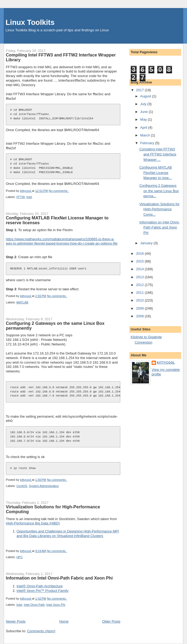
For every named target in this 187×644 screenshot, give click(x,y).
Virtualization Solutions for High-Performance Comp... (159, 209)
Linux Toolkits (30, 22)
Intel (29, 197)
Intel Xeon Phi (56, 605)
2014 (141, 269)
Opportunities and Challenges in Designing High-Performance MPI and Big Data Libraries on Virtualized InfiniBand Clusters (68, 534)
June (144, 112)
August (146, 96)
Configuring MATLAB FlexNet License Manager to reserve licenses (57, 220)
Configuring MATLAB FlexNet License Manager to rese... (156, 173)
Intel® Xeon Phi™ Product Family (43, 591)
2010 (141, 300)
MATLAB (22, 302)
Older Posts (111, 621)
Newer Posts (16, 621)
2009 (141, 308)
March (145, 135)
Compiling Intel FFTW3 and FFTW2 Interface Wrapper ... (158, 154)
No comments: (59, 191)
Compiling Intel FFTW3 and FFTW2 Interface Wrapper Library (61, 57)
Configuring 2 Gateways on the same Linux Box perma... (159, 191)
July (144, 104)
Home (64, 621)
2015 (141, 261)
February (148, 143)
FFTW (20, 197)
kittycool (166, 363)
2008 (141, 316)
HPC (20, 557)
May (144, 119)
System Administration (44, 486)
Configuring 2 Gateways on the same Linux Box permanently (55, 326)
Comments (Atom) (41, 631)
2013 (141, 277)
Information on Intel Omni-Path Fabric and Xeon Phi (59, 578)
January (147, 243)
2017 (141, 90)
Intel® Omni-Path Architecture (40, 586)
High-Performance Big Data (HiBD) (33, 523)
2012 (141, 285)
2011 (141, 293)
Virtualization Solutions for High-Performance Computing (53, 509)
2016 (141, 254)
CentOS (22, 486)
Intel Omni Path (34, 605)
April (144, 127)
